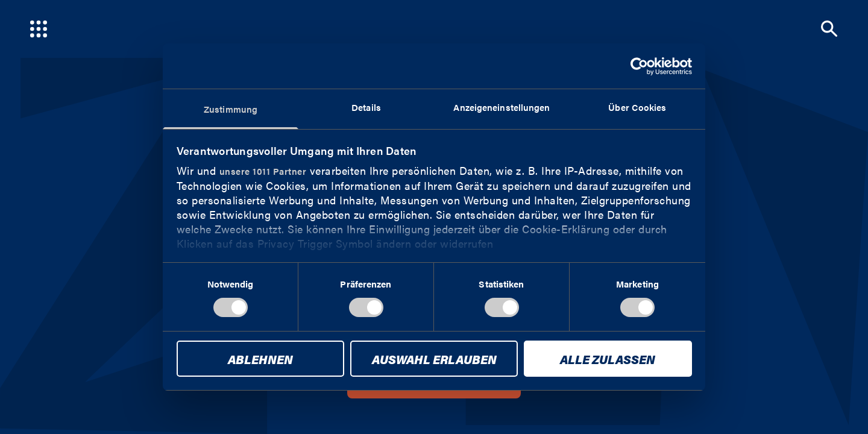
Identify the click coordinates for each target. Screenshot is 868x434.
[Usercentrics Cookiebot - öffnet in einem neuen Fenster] (639, 66)
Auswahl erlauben (434, 359)
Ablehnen (260, 359)
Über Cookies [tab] (637, 107)
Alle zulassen (608, 359)
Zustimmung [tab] (231, 109)
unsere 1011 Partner (263, 171)
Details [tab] (366, 107)
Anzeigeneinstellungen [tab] (502, 107)
